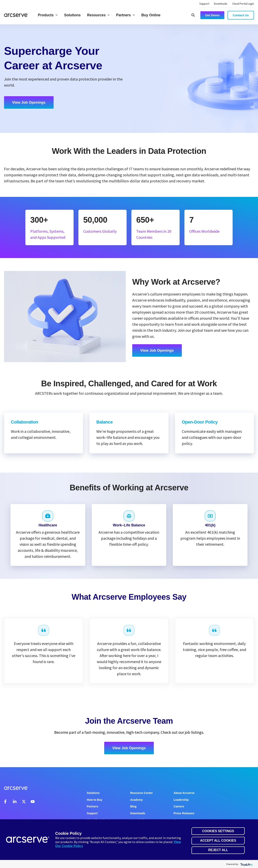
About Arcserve (184, 793)
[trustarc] (246, 864)
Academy (136, 800)
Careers (179, 806)
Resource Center (141, 793)
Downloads (221, 4)
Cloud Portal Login (243, 4)
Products (48, 15)
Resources (98, 15)
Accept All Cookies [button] (218, 841)
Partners (125, 15)
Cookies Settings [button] (218, 831)
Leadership (181, 800)
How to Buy (95, 800)
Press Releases (184, 813)
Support (204, 4)
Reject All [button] (218, 850)
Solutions (72, 15)
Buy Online (151, 15)
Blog (133, 806)
